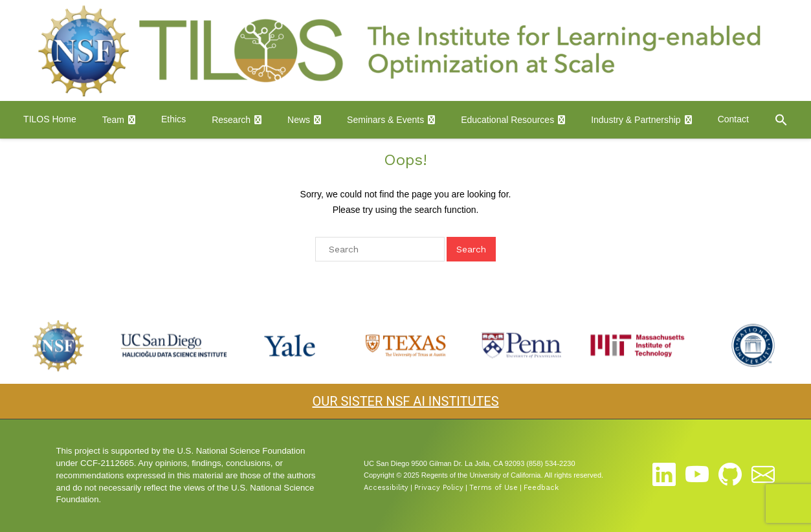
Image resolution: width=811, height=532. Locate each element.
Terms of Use (494, 488)
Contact (733, 119)
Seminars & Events (385, 120)
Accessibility (386, 488)
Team (113, 120)
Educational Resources (507, 120)
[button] (781, 120)
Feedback (541, 488)
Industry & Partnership (636, 120)
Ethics (173, 119)
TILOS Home (50, 119)
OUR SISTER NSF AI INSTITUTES (405, 401)
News (299, 120)
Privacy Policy (439, 488)
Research (231, 120)
